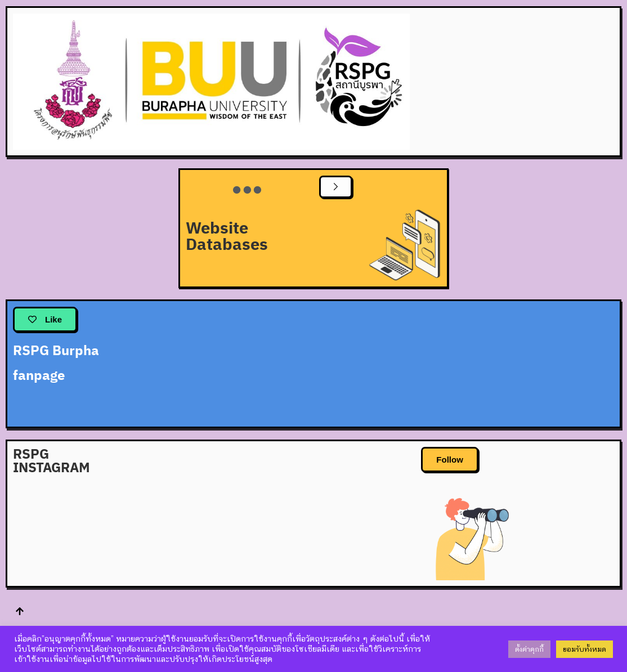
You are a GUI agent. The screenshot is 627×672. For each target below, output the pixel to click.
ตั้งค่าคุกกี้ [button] (529, 649)
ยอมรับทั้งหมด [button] (585, 649)
